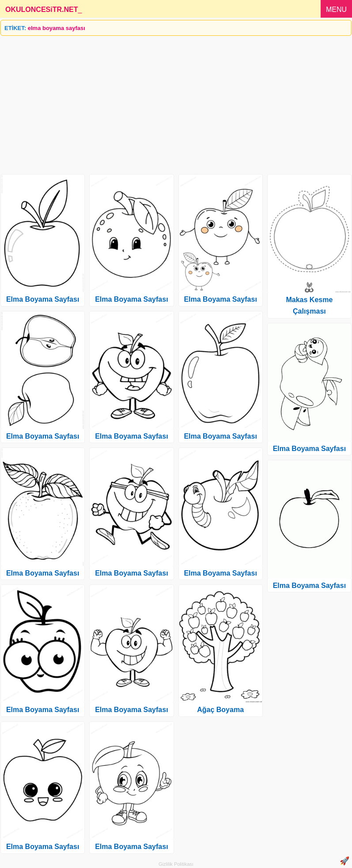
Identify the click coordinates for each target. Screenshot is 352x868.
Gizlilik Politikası (176, 864)
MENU (336, 9)
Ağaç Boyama (220, 710)
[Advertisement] (176, 102)
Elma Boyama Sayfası (43, 299)
